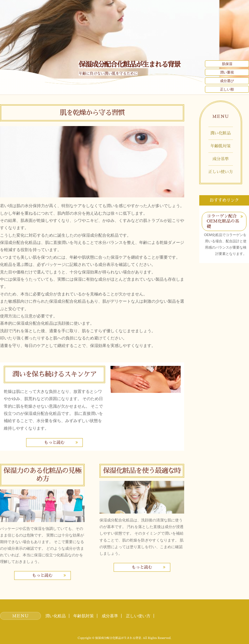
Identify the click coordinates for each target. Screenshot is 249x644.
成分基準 (221, 159)
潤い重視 (227, 72)
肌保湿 (227, 64)
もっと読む (54, 442)
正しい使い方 (221, 172)
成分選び (227, 81)
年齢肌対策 (221, 146)
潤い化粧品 (221, 133)
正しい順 (227, 89)
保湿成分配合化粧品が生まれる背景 (129, 65)
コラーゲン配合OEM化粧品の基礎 (223, 221)
